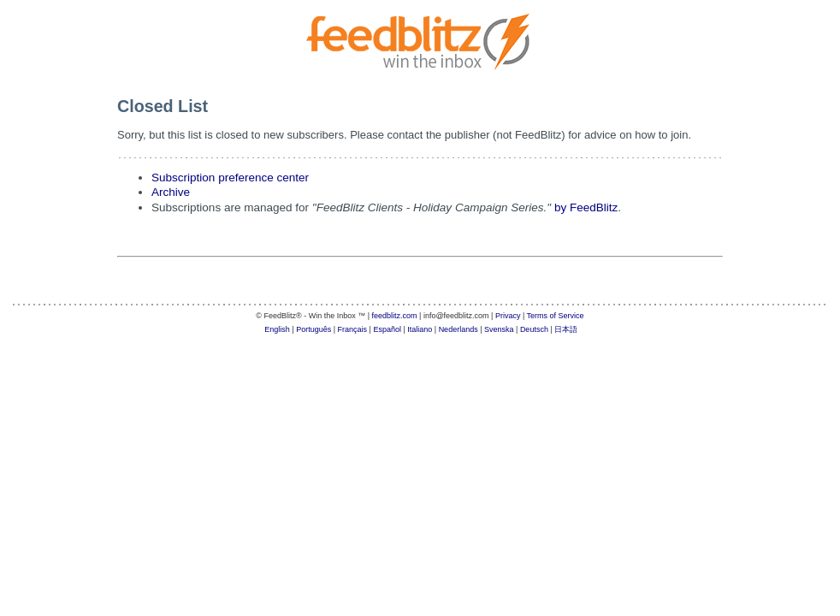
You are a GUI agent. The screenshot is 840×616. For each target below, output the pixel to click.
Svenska (499, 329)
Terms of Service (556, 316)
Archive (171, 192)
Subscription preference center (230, 178)
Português (314, 329)
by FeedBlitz (586, 207)
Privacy (508, 316)
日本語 (566, 329)
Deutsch (534, 329)
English (277, 329)
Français (353, 329)
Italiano (420, 329)
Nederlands (458, 329)
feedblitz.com (395, 316)
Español (387, 329)
